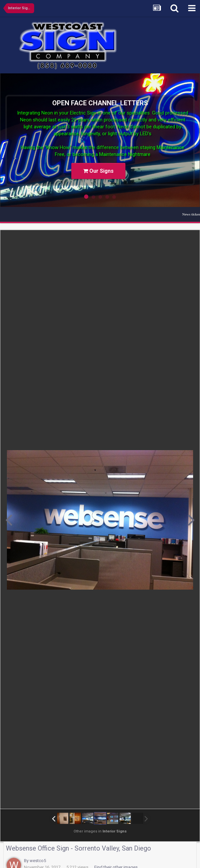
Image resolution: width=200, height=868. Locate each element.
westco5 (38, 861)
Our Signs (98, 171)
